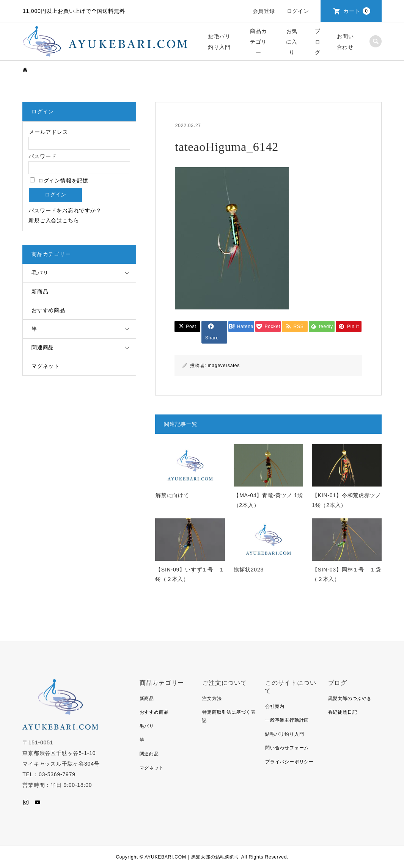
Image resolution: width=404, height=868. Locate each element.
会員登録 (264, 11)
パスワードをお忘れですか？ (65, 210)
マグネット (46, 366)
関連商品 (43, 347)
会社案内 (275, 706)
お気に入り (292, 42)
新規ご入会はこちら (54, 220)
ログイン (298, 11)
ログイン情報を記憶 (59, 181)
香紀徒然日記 (343, 712)
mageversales (224, 366)
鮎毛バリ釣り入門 (219, 42)
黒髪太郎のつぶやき (350, 698)
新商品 (40, 292)
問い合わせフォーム (287, 748)
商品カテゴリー (259, 42)
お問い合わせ (345, 42)
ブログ (318, 42)
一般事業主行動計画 (287, 720)
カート (357, 11)
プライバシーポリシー (289, 762)
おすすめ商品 (48, 310)
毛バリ (40, 273)
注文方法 (212, 698)
